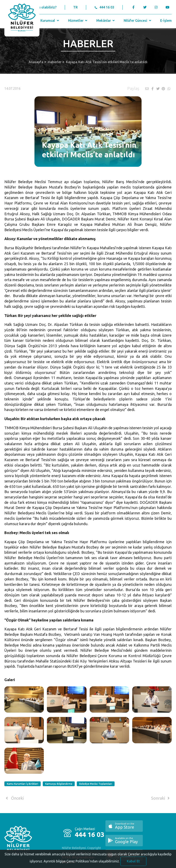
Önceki (14, 798)
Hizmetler (78, 21)
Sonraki (161, 798)
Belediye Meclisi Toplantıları (96, 784)
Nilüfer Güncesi (138, 21)
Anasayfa (36, 62)
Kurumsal (50, 21)
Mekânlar (106, 21)
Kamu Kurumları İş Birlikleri (23, 784)
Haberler (55, 62)
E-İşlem (166, 21)
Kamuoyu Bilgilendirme (59, 784)
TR (75, 7)
